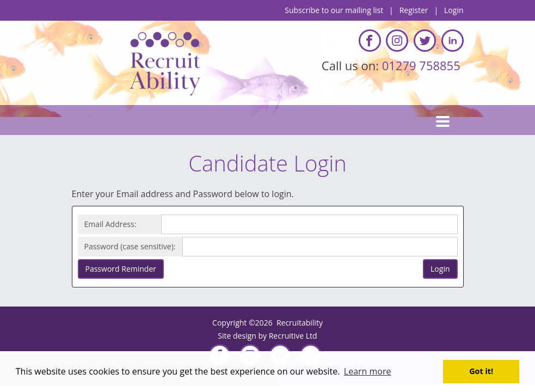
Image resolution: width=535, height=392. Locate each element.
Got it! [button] (481, 371)
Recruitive (286, 336)
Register (414, 10)
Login (454, 10)
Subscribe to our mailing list (334, 10)
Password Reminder (121, 269)
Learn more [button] (368, 371)
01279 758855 (423, 65)
